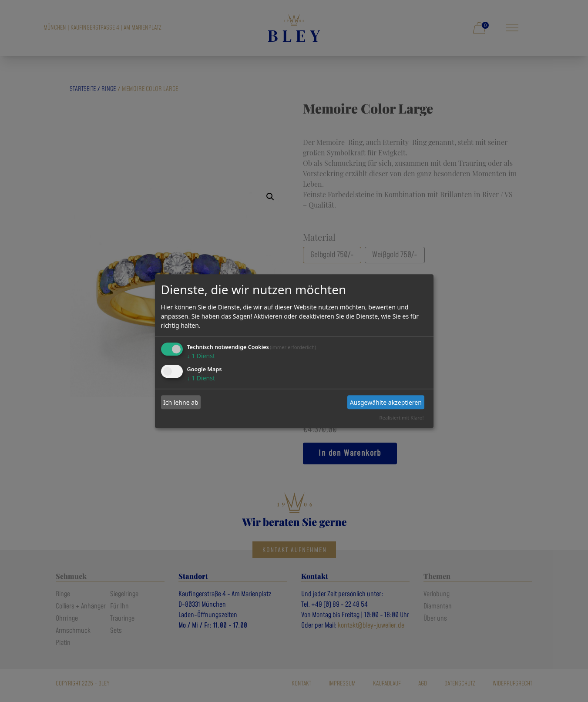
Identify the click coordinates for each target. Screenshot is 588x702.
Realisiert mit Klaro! (402, 418)
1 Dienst (201, 356)
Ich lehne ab (181, 402)
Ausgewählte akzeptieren (386, 402)
